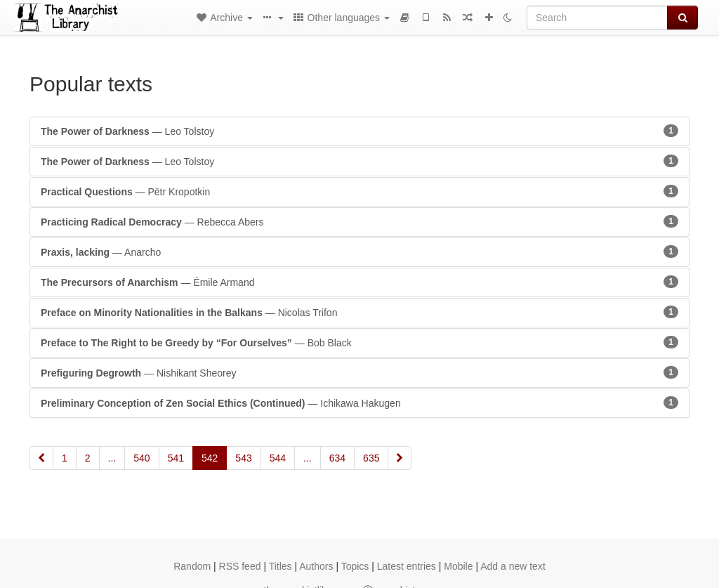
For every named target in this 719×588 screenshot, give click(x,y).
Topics (355, 566)
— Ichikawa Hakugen (359, 403)
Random (192, 566)
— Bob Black (359, 342)
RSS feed (240, 566)
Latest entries (407, 566)
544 (278, 458)
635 (371, 458)
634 (337, 458)
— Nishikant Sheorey (359, 372)
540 (141, 458)
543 (243, 458)
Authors (316, 566)
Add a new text (513, 566)
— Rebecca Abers (359, 221)
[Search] (597, 18)
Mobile (458, 566)
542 (210, 458)
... (112, 458)
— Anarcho (359, 251)
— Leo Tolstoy (359, 131)
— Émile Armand (359, 282)
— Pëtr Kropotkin (359, 191)
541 (176, 458)
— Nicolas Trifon (359, 312)
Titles (281, 566)
